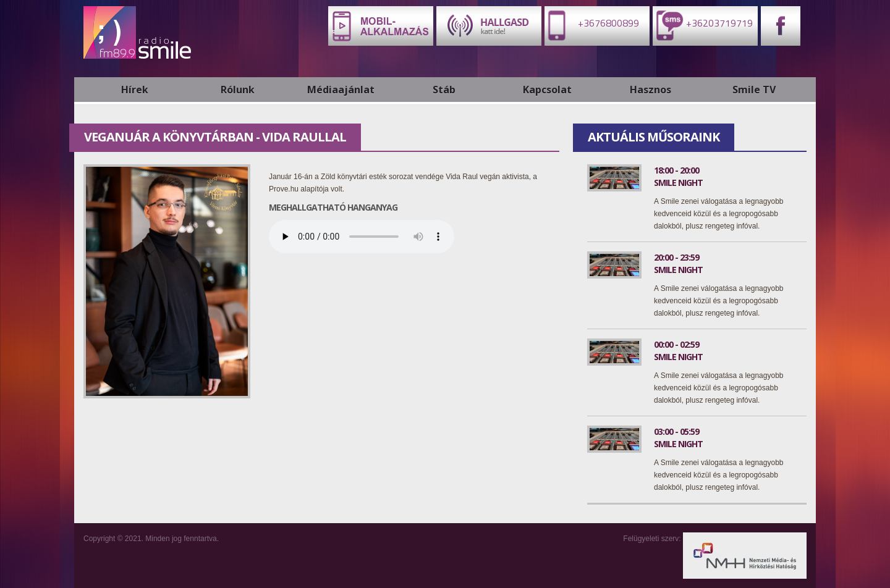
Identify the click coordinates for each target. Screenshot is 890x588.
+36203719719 (703, 25)
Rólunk (238, 90)
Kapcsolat (547, 90)
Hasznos (651, 90)
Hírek (135, 90)
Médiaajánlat (341, 90)
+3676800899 (592, 25)
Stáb (444, 90)
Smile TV (754, 90)
